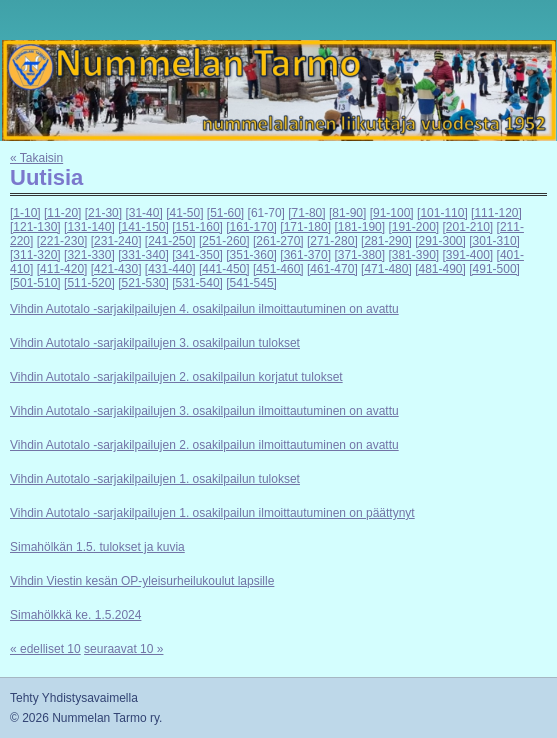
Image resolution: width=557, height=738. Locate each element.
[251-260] (224, 241)
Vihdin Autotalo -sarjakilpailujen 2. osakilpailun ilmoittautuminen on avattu (204, 445)
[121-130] (35, 227)
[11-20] (62, 213)
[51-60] (225, 213)
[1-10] (25, 213)
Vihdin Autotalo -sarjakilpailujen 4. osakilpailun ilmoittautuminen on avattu (204, 309)
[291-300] (440, 241)
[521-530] (143, 283)
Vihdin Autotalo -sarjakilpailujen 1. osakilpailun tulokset (155, 479)
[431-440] (170, 269)
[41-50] (184, 213)
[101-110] (442, 213)
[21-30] (103, 213)
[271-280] (332, 241)
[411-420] (62, 269)
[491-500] (494, 269)
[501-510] (35, 283)
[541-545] (251, 283)
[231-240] (116, 241)
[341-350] (197, 255)
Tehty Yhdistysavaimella (74, 698)
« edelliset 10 (45, 649)
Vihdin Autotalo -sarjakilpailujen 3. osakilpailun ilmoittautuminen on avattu (204, 411)
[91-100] (392, 213)
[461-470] (332, 269)
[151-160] (197, 227)
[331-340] (143, 255)
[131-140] (89, 227)
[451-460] (278, 269)
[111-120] (496, 213)
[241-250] (170, 241)
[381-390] (413, 255)
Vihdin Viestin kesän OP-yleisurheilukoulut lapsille (142, 581)
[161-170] (251, 227)
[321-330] (89, 255)
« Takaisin (36, 158)
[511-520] (89, 283)
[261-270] (278, 241)
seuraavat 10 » (123, 649)
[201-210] (468, 227)
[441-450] (224, 269)
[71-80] (306, 213)
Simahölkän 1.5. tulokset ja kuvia (97, 547)
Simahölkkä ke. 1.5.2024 (75, 615)
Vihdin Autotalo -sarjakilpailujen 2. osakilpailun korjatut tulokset (176, 377)
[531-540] (197, 283)
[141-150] (143, 227)
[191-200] (413, 227)
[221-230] (62, 241)
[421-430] (116, 269)
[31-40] (143, 213)
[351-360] (251, 255)
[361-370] (305, 255)
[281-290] (386, 241)
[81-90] (347, 213)
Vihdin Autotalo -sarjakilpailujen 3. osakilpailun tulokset (155, 343)
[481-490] (440, 269)
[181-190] (359, 227)
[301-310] (494, 241)
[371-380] (359, 255)
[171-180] (305, 227)
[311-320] (35, 255)
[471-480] (386, 269)
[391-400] (468, 255)
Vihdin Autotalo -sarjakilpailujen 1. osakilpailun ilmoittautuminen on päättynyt (212, 513)
